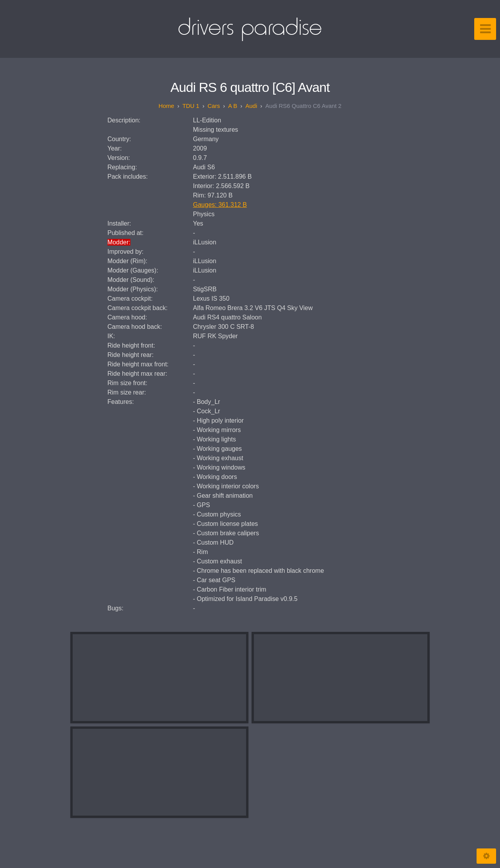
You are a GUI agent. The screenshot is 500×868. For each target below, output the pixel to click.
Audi (251, 106)
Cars (214, 106)
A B (233, 106)
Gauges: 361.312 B (220, 205)
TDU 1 (191, 106)
